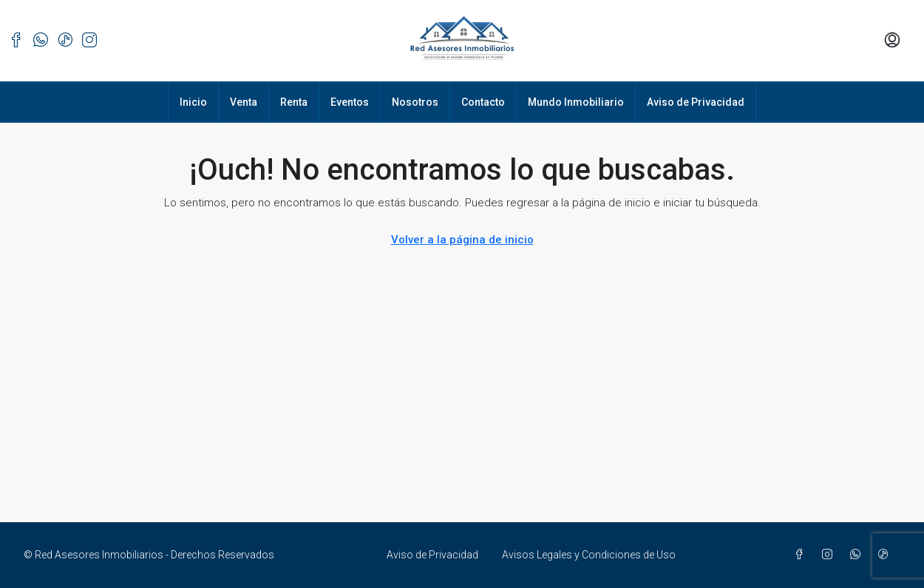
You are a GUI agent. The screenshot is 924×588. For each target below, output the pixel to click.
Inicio (193, 102)
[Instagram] (830, 555)
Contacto (483, 102)
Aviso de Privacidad (696, 102)
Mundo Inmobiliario (576, 102)
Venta (244, 102)
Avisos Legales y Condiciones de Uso (589, 555)
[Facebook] (802, 555)
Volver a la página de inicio (462, 240)
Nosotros (415, 102)
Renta (294, 102)
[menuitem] (892, 41)
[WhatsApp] (858, 555)
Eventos (350, 102)
